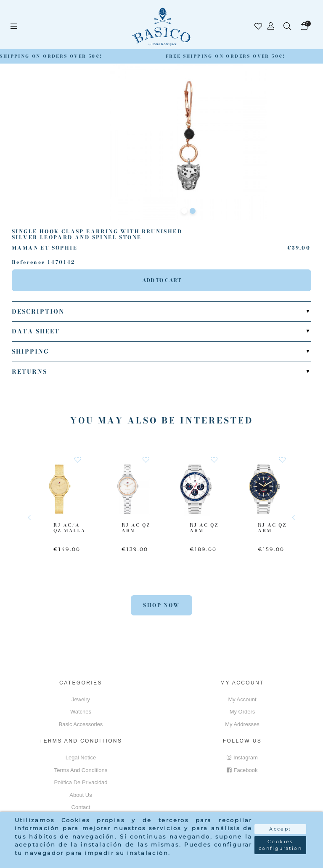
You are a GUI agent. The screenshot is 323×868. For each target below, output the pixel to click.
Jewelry (81, 699)
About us (81, 795)
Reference (29, 262)
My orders (242, 712)
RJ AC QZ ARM (136, 528)
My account (242, 699)
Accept (280, 829)
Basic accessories (81, 724)
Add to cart (162, 280)
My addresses (242, 724)
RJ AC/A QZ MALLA (69, 528)
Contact (81, 807)
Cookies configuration (280, 845)
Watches (81, 712)
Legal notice (81, 758)
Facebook (242, 770)
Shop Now (161, 605)
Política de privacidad (81, 782)
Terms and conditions (81, 770)
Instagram (242, 758)
